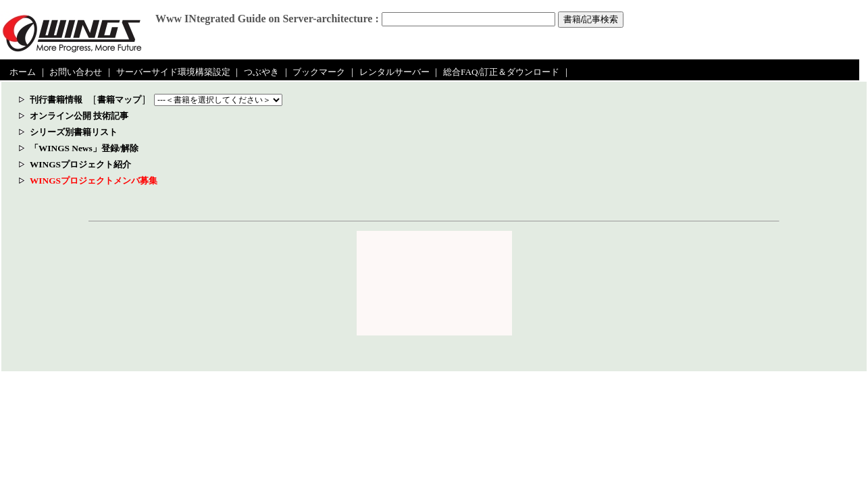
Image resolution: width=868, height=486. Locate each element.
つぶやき (261, 72)
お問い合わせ (76, 72)
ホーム (23, 72)
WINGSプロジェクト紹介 (80, 164)
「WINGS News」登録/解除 (84, 148)
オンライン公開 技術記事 (79, 116)
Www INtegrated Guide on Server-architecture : (267, 19)
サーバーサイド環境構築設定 (173, 72)
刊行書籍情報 (56, 100)
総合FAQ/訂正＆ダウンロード (501, 72)
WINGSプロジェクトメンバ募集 (94, 181)
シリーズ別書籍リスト (74, 132)
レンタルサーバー (394, 72)
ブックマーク (319, 72)
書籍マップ (119, 100)
